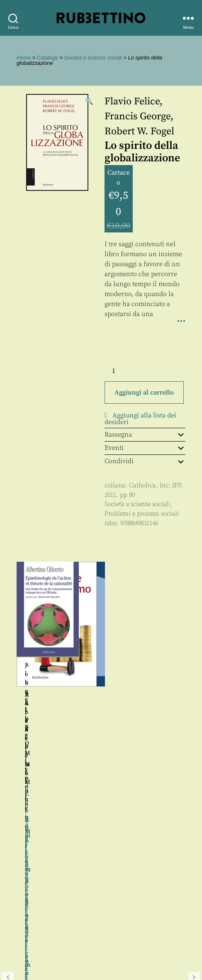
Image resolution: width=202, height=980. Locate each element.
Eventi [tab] (145, 448)
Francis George (138, 116)
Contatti (22, 926)
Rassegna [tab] (145, 434)
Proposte (23, 936)
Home (24, 58)
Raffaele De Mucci (143, 695)
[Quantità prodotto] (121, 371)
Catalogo (47, 58)
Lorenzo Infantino (59, 695)
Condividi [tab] (145, 461)
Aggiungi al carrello (144, 392)
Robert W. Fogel (139, 131)
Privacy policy (31, 945)
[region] (101, 665)
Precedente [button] (8, 664)
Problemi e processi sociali (142, 514)
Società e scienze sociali (93, 58)
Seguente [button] (194, 664)
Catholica (142, 485)
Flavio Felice (132, 101)
